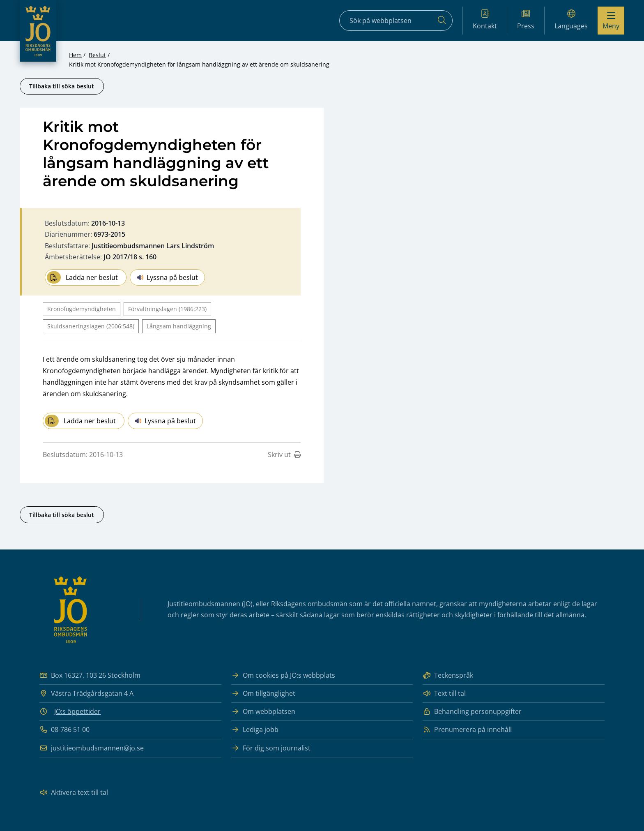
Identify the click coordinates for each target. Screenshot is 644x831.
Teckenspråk (448, 675)
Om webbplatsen (263, 712)
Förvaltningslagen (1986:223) (167, 309)
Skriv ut (284, 455)
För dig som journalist (271, 748)
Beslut (97, 55)
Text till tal (444, 694)
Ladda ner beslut (82, 277)
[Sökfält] (396, 21)
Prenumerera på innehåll (467, 730)
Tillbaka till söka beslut (62, 86)
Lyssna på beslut (167, 277)
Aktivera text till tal (74, 793)
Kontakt (485, 20)
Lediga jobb (255, 730)
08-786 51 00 (64, 730)
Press (526, 20)
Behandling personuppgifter (472, 712)
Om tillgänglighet (263, 694)
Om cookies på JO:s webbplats (283, 675)
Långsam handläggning (179, 326)
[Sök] (442, 21)
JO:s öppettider (77, 711)
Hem (75, 55)
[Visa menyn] (611, 21)
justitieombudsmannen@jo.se (92, 748)
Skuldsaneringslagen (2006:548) (91, 326)
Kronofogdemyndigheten (82, 309)
